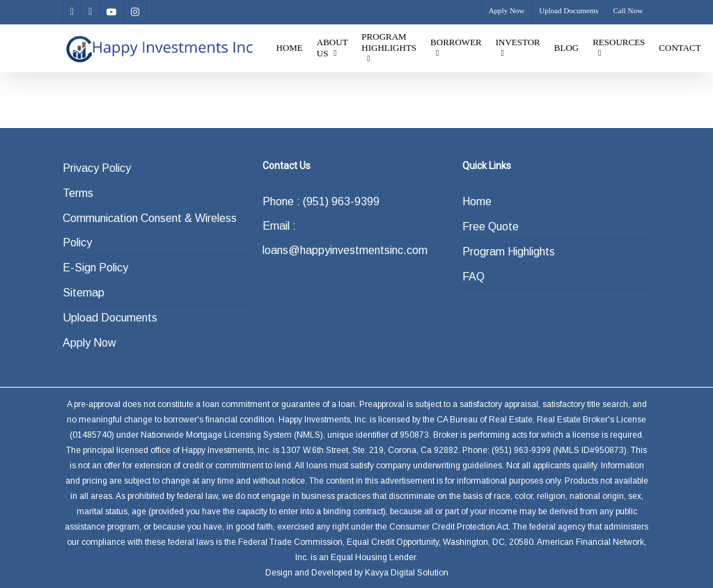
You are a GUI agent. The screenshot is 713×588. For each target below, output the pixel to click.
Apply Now (89, 343)
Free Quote (491, 227)
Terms (78, 193)
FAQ (473, 277)
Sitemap (84, 293)
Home (477, 201)
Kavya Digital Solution (407, 573)
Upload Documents (110, 318)
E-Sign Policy (95, 268)
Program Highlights (509, 252)
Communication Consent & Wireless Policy (150, 230)
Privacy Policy (97, 168)
